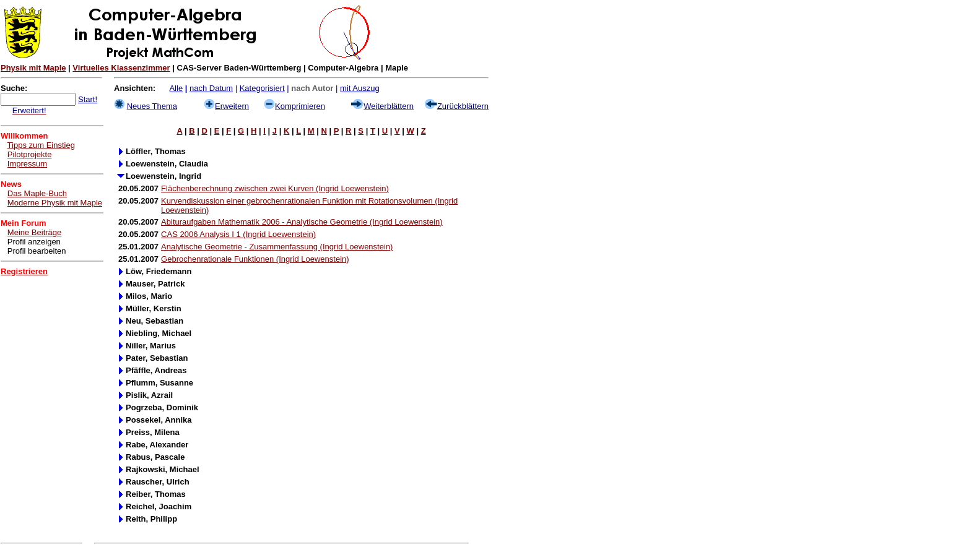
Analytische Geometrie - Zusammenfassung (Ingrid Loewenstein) (277, 247)
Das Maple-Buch (37, 193)
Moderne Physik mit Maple (55, 203)
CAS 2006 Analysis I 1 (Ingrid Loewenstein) (238, 234)
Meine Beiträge (34, 232)
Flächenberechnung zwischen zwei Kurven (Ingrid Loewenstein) (275, 188)
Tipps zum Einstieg (41, 145)
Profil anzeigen (34, 242)
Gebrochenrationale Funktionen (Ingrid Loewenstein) (255, 259)
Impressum (27, 164)
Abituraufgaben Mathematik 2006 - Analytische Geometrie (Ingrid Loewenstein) (302, 222)
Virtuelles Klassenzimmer (121, 68)
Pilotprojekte (30, 154)
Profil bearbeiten (37, 251)
